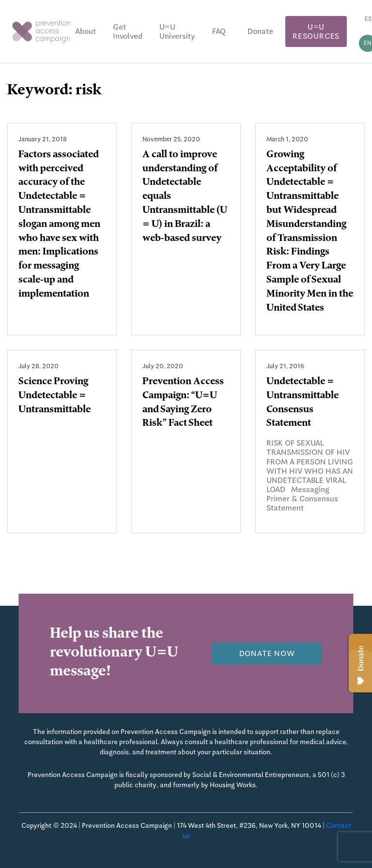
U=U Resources (316, 31)
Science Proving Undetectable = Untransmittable (54, 396)
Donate (260, 31)
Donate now (267, 653)
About (85, 31)
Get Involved (128, 31)
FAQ (219, 31)
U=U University (177, 31)
